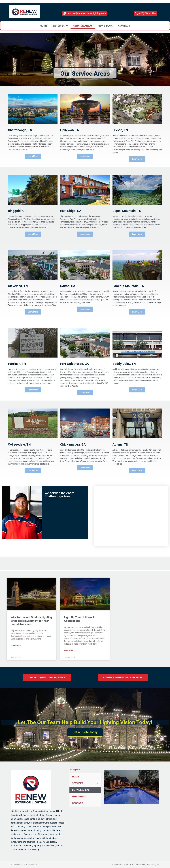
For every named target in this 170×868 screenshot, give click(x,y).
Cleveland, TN (18, 286)
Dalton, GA (68, 286)
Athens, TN (120, 444)
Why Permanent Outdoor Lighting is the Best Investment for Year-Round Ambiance (31, 621)
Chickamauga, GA (73, 444)
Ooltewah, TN (70, 130)
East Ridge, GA (71, 211)
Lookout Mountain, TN (128, 286)
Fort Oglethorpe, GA (75, 364)
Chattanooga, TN (20, 130)
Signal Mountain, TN (127, 211)
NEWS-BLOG (105, 26)
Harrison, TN (17, 364)
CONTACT (124, 26)
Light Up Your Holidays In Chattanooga (80, 619)
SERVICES (60, 26)
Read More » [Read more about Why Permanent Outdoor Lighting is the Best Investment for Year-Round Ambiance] (16, 645)
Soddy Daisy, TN (124, 364)
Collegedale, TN (19, 444)
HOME (44, 26)
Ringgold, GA (17, 211)
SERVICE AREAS (83, 26)
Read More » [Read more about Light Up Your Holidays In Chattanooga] (69, 650)
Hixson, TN (120, 130)
